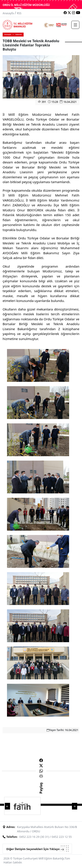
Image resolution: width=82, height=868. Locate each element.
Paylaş (41, 792)
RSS (19, 13)
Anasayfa (8, 13)
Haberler (19, 34)
